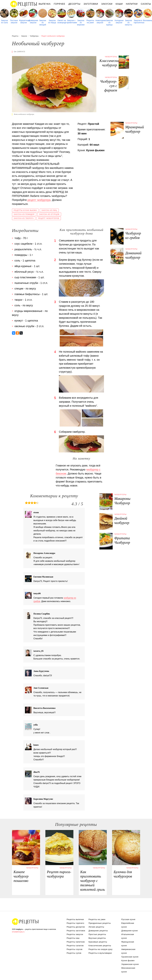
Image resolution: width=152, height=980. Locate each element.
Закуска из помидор (24, 214)
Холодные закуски (119, 21)
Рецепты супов (74, 953)
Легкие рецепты (96, 927)
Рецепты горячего (76, 923)
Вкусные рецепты (97, 938)
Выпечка (45, 4)
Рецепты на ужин (90, 21)
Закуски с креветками (71, 21)
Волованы (148, 20)
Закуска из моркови (81, 23)
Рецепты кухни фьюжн (25, 210)
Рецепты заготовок (76, 931)
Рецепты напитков (76, 942)
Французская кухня (128, 944)
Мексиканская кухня (128, 970)
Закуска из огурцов (49, 214)
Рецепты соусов (75, 949)
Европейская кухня (128, 925)
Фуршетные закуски (24, 21)
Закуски (107, 4)
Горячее (60, 4)
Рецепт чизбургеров (49, 218)
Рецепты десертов (76, 927)
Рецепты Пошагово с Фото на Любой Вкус (25, 922)
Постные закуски (14, 21)
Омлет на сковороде (62, 21)
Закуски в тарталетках (138, 21)
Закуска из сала (4, 21)
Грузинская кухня (130, 957)
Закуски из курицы (109, 23)
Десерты (74, 4)
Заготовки (91, 4)
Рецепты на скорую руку (101, 949)
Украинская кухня (130, 964)
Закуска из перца (52, 21)
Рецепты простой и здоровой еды (24, 4)
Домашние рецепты (98, 931)
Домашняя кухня (130, 931)
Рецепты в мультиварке (100, 953)
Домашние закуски (33, 21)
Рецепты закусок (75, 934)
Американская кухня (128, 951)
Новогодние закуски (100, 21)
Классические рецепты (100, 946)
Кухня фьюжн (128, 961)
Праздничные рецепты (100, 923)
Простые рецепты (97, 934)
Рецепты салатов (75, 946)
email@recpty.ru (18, 932)
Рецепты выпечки (75, 919)
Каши (119, 4)
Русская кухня (128, 919)
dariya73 (21, 52)
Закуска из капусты (129, 23)
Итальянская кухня (128, 936)
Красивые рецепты (98, 942)
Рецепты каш (73, 938)
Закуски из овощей (43, 23)
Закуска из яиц (49, 210)
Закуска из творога (24, 218)
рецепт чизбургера (39, 200)
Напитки (132, 4)
